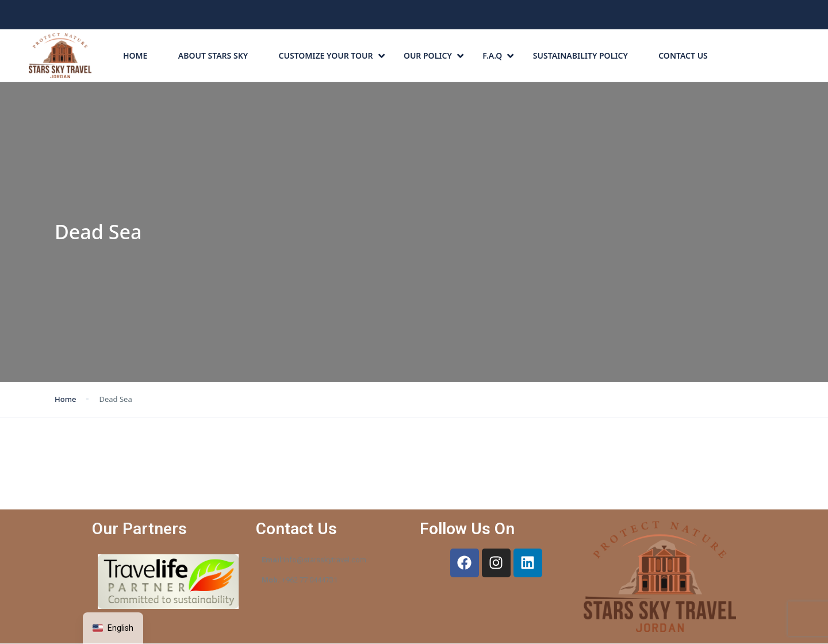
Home (135, 55)
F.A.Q (498, 55)
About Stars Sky (213, 55)
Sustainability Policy (580, 55)
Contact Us (683, 55)
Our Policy (434, 55)
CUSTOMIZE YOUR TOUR (332, 55)
